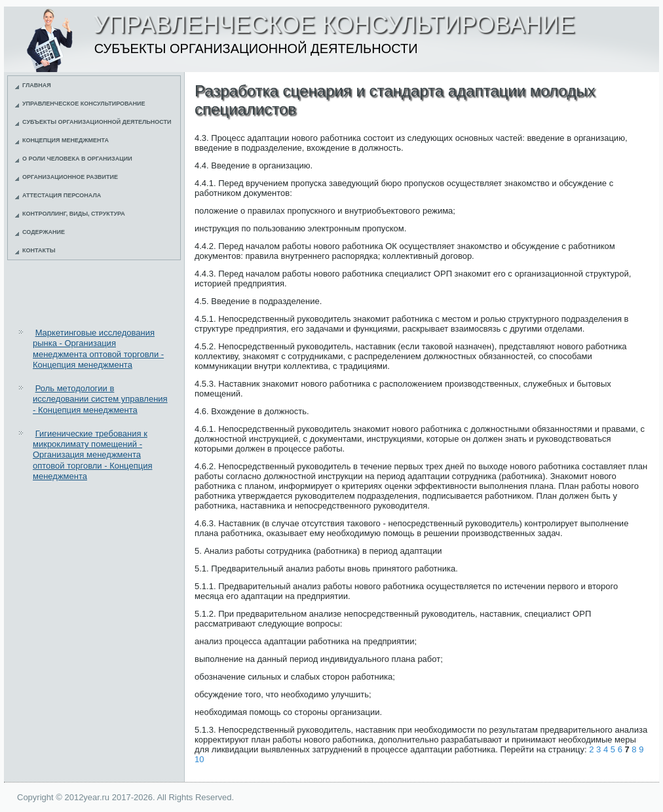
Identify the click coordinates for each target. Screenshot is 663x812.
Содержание (44, 232)
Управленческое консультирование (84, 104)
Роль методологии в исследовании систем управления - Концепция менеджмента (100, 399)
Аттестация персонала (62, 195)
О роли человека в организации (77, 159)
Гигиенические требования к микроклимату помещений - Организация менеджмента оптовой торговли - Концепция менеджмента (92, 455)
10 (199, 759)
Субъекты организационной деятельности (97, 122)
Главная (37, 85)
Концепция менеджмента (66, 140)
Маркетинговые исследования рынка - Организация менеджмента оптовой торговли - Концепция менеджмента (98, 349)
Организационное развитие (70, 177)
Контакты (39, 250)
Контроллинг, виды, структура (74, 214)
